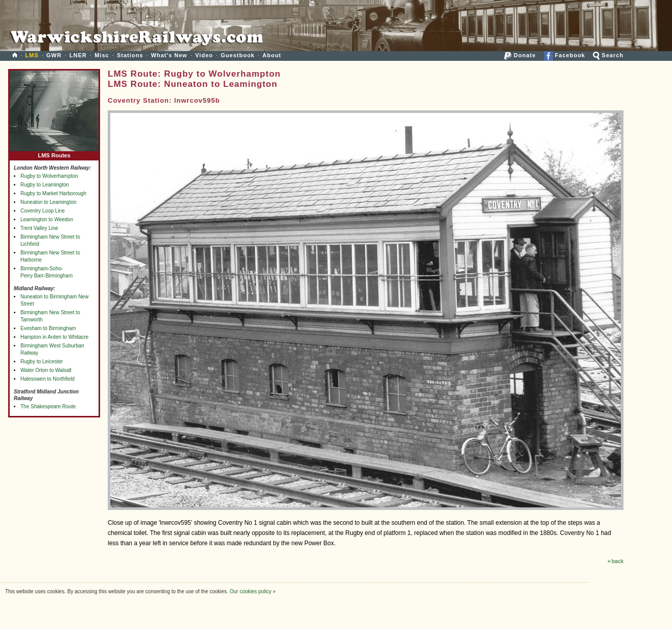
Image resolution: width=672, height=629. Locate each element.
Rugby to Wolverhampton (49, 176)
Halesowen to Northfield (47, 379)
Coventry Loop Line (43, 211)
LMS (32, 55)
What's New (169, 55)
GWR (54, 55)
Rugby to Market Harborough (53, 193)
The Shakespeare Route (48, 406)
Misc (102, 55)
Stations (130, 55)
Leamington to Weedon (47, 219)
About (272, 55)
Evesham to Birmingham (48, 328)
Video (204, 55)
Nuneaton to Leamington (49, 202)
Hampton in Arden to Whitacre (54, 337)
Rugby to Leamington (45, 185)
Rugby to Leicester (42, 362)
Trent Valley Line (39, 228)
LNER (78, 55)
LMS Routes (54, 153)
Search (608, 55)
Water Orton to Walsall (46, 370)
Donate (520, 55)
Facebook (565, 55)
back (616, 561)
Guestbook (237, 55)
